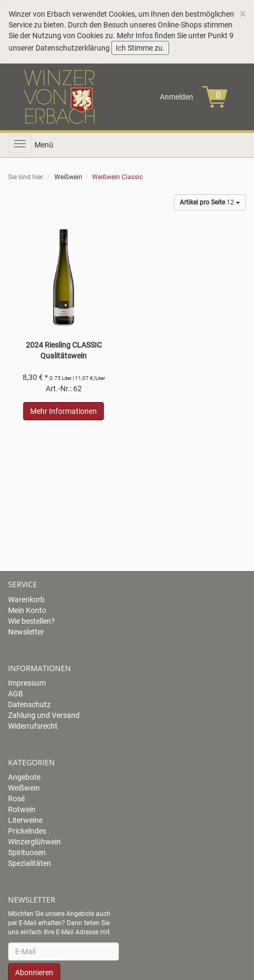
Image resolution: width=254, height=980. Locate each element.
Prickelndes (27, 831)
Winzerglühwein (34, 842)
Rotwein (22, 809)
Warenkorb (26, 600)
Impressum (27, 683)
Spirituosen (27, 852)
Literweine (25, 820)
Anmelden (177, 97)
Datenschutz (29, 704)
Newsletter (26, 632)
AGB (16, 694)
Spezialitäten (30, 863)
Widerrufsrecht (33, 726)
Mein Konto (27, 610)
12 (210, 202)
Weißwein (24, 788)
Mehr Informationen (63, 411)
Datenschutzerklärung (73, 48)
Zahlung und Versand (44, 715)
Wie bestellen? (31, 621)
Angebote (24, 777)
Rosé (16, 799)
